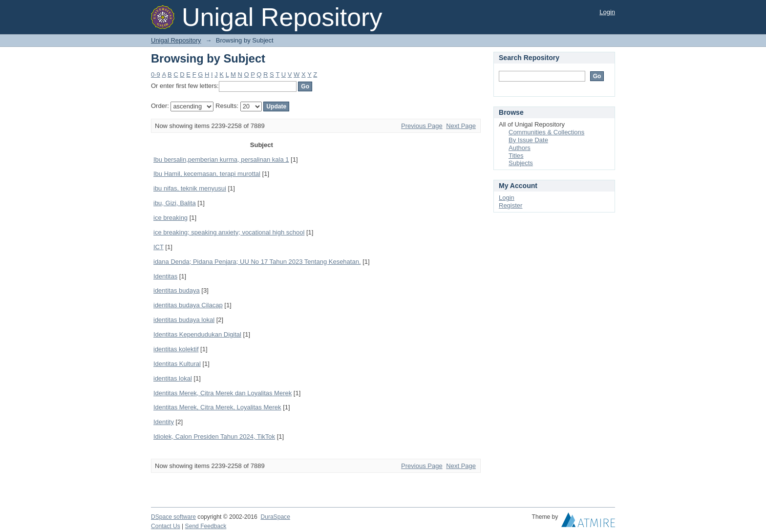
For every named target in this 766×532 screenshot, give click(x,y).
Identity (164, 422)
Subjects (521, 163)
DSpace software (173, 517)
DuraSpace (275, 517)
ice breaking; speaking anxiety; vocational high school (229, 232)
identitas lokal (173, 378)
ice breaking (170, 218)
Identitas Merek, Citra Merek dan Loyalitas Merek (223, 393)
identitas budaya (177, 290)
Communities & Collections (546, 132)
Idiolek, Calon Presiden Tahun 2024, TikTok (214, 436)
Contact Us (166, 526)
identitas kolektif (176, 349)
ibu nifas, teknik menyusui (190, 188)
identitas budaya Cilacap (188, 305)
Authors (520, 148)
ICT (159, 247)
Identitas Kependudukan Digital (197, 334)
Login (607, 12)
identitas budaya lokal (184, 320)
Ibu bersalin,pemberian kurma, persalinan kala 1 (221, 160)
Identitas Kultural (177, 364)
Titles (516, 156)
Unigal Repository (176, 40)
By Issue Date (528, 140)
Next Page (461, 126)
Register (511, 205)
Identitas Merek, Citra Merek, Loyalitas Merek (217, 407)
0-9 (156, 74)
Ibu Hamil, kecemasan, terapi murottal (207, 174)
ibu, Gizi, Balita (175, 203)
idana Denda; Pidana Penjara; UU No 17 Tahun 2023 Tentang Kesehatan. (257, 262)
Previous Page (422, 126)
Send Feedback (206, 526)
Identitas (165, 276)
